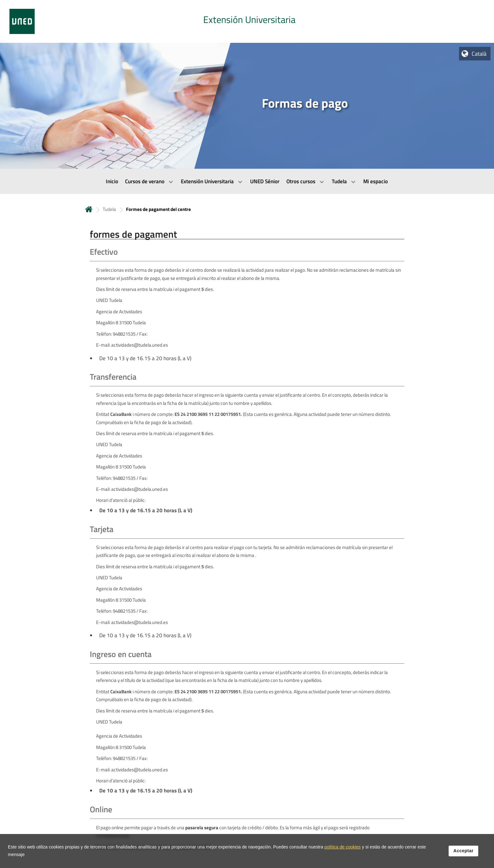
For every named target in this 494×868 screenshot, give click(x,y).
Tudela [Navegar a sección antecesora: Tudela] (109, 209)
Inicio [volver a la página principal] (89, 209)
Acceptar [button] (463, 851)
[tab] (247, 21)
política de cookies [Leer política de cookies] (343, 848)
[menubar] (247, 181)
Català (479, 54)
